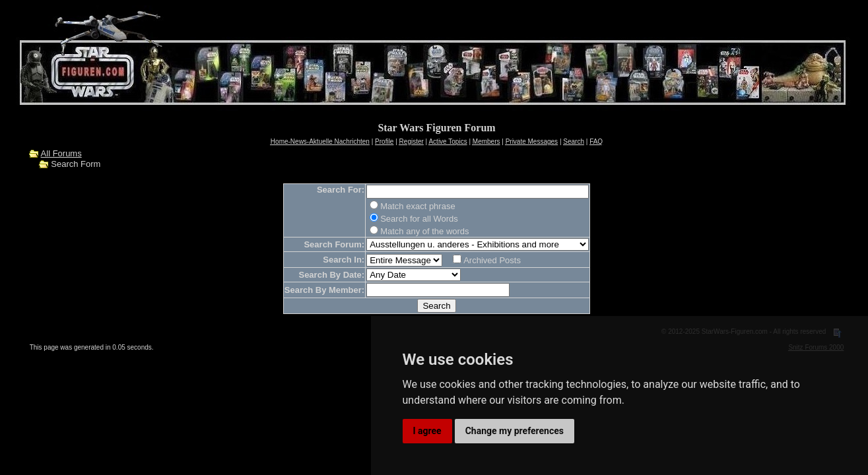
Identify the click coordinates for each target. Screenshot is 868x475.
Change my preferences (515, 431)
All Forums (61, 153)
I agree (427, 431)
